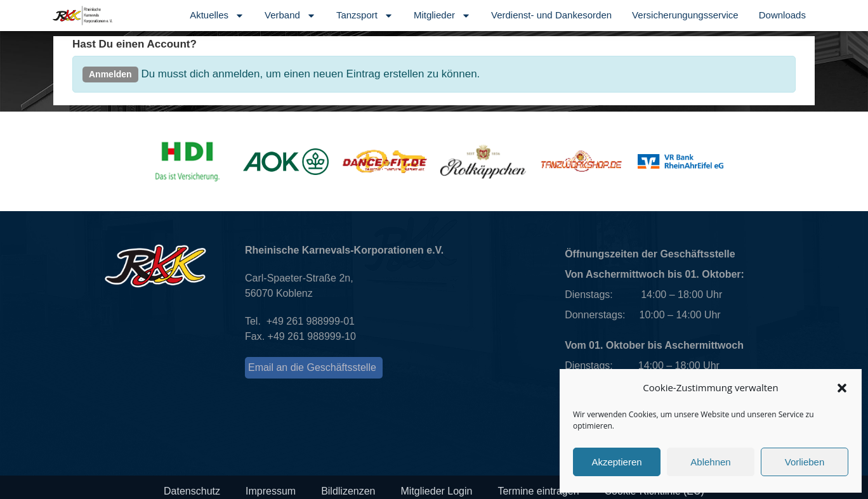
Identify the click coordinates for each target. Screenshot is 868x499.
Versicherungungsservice (685, 15)
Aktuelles (217, 16)
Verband (290, 16)
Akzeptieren (616, 462)
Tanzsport (365, 16)
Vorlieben (805, 462)
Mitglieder (442, 16)
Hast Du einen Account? (135, 44)
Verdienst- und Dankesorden (551, 15)
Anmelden (110, 74)
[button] (842, 388)
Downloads (782, 15)
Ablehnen (710, 462)
